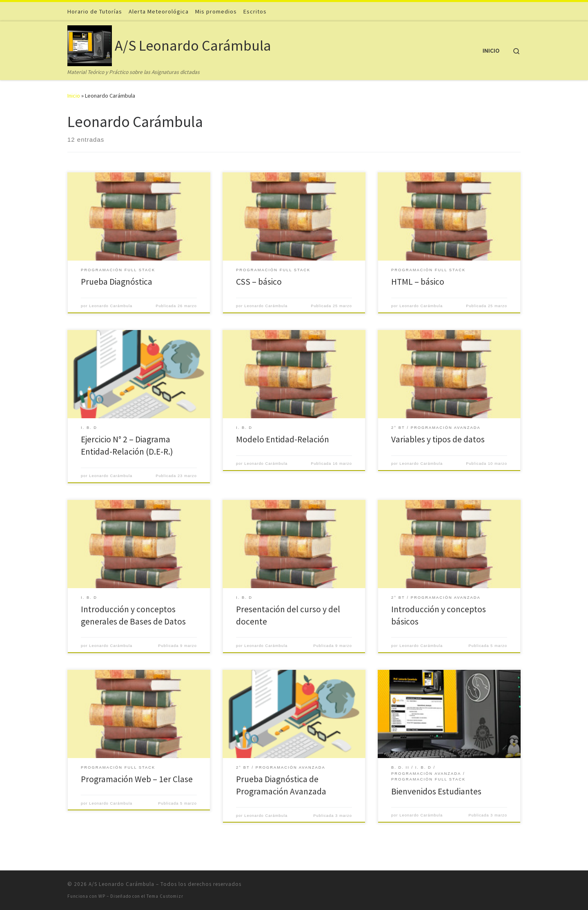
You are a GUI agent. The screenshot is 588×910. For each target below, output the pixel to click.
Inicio (74, 96)
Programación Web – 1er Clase (137, 779)
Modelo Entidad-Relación (283, 439)
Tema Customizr (165, 896)
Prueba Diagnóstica (117, 282)
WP (102, 896)
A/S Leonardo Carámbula (121, 884)
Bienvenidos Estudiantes (436, 791)
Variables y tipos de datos (438, 439)
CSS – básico (259, 282)
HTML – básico (418, 282)
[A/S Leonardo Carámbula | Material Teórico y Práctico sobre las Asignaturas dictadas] (90, 44)
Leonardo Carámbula (111, 306)
